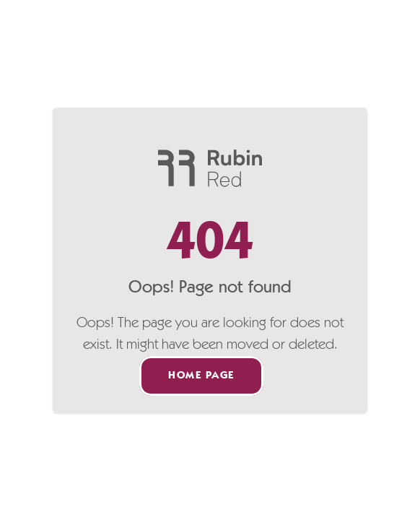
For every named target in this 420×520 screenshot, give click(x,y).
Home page (201, 376)
